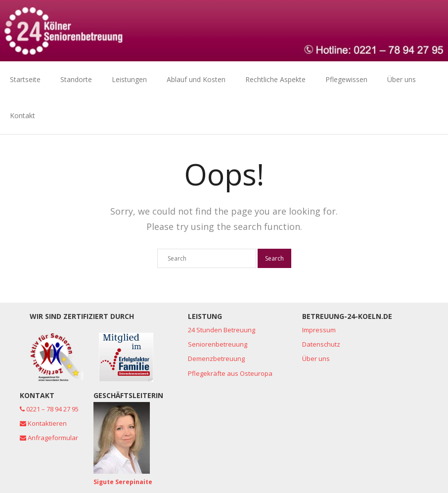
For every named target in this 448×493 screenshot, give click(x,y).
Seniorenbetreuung (218, 344)
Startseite (25, 79)
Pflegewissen (346, 79)
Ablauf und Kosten (196, 79)
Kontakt (22, 115)
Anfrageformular (49, 438)
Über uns (402, 79)
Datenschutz (321, 344)
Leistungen (129, 79)
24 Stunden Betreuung (222, 330)
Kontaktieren (43, 423)
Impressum (319, 330)
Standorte (76, 79)
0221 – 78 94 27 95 (49, 409)
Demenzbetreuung (216, 359)
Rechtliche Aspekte (275, 79)
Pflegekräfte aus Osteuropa (230, 373)
